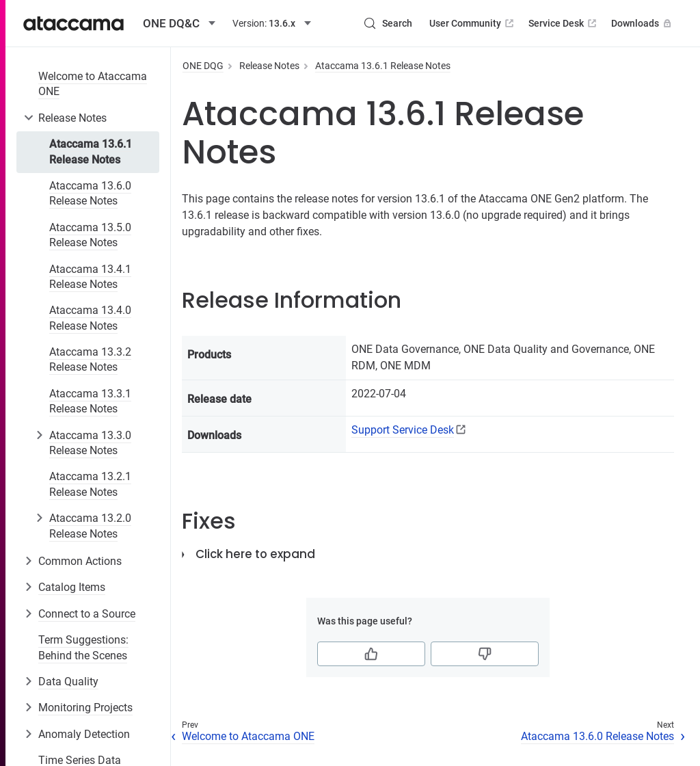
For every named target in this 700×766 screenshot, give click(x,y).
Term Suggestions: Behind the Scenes (83, 647)
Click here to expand (255, 554)
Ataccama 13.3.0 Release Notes (90, 443)
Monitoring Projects (85, 708)
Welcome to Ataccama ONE (93, 84)
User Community (473, 23)
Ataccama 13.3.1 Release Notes (90, 401)
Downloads (643, 23)
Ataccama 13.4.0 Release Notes (90, 318)
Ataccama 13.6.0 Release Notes (90, 193)
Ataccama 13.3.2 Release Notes (90, 359)
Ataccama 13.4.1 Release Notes (90, 277)
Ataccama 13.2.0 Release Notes (90, 526)
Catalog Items (72, 587)
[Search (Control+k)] (388, 23)
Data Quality (68, 682)
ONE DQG (203, 66)
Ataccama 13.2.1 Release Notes (90, 484)
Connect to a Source (87, 614)
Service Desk (564, 23)
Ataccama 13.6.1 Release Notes (91, 151)
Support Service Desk (403, 430)
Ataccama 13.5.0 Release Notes (90, 235)
